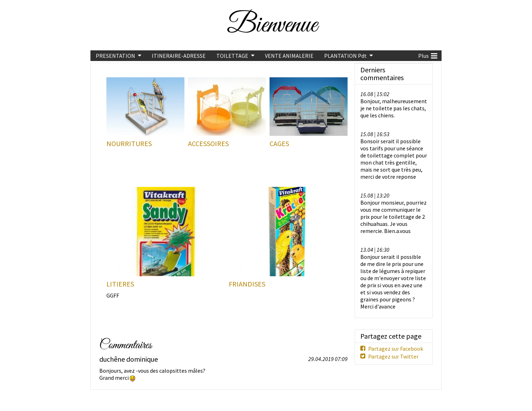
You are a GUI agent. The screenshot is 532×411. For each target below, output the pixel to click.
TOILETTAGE (232, 56)
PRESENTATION (115, 56)
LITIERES (120, 284)
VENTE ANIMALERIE (289, 56)
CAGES (279, 144)
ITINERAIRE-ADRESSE (179, 56)
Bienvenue (272, 25)
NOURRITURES (129, 144)
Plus (428, 55)
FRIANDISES (247, 284)
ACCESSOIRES (208, 144)
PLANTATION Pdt (345, 56)
